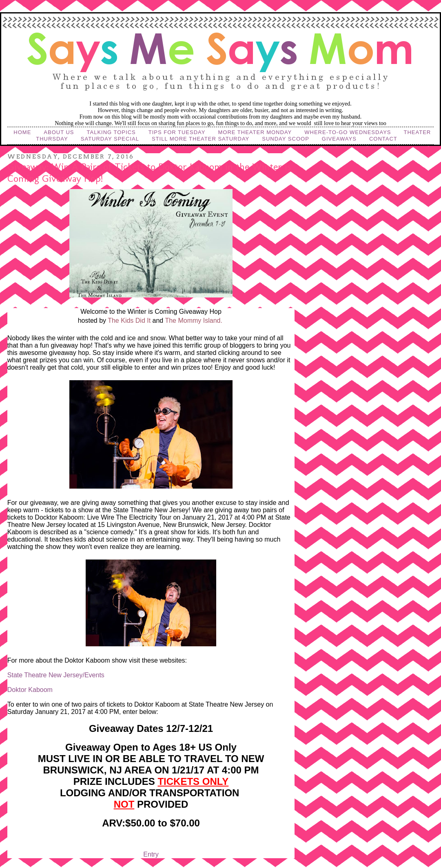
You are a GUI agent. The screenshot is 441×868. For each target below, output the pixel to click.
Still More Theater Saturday (201, 139)
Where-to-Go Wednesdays (348, 132)
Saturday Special (110, 139)
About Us (59, 132)
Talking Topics (111, 132)
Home (22, 132)
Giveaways (339, 139)
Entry (151, 854)
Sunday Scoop (286, 139)
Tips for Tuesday (177, 132)
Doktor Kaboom (30, 690)
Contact (383, 139)
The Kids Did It (129, 321)
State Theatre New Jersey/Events (56, 675)
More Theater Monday (255, 132)
